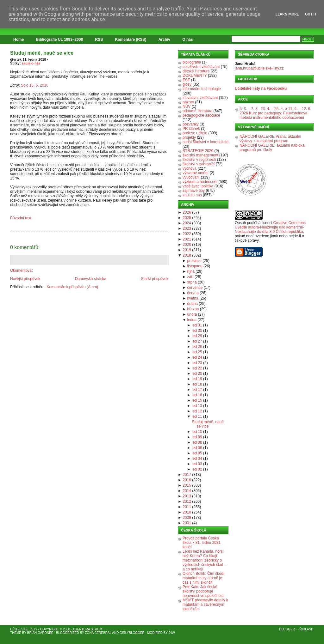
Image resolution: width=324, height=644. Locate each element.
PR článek (191, 129)
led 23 (197, 363)
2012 (187, 501)
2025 (187, 218)
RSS (99, 39)
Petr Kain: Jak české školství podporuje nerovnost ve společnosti (203, 591)
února (192, 314)
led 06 (197, 448)
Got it (311, 14)
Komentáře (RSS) (131, 39)
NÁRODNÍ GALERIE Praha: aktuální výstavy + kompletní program (270, 139)
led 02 (197, 469)
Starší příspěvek (155, 279)
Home (19, 39)
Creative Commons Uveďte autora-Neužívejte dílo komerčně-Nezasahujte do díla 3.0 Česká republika (270, 227)
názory (188, 102)
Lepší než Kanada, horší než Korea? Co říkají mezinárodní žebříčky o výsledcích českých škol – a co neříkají (204, 560)
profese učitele (195, 133)
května (193, 298)
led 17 (197, 390)
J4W (172, 633)
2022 (187, 234)
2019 (187, 250)
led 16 (197, 395)
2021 (187, 239)
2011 (187, 507)
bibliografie (192, 62)
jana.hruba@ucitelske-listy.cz (259, 68)
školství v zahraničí (199, 164)
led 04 (197, 459)
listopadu (195, 266)
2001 (187, 523)
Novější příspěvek (25, 279)
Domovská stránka (91, 279)
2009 (187, 518)
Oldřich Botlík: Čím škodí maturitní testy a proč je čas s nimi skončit (203, 578)
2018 (187, 255)
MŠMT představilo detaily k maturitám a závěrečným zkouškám (205, 605)
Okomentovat (21, 270)
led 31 (197, 325)
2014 (187, 491)
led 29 (197, 336)
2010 (187, 512)
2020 (187, 245)
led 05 (197, 453)
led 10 (197, 432)
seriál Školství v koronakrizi (206, 142)
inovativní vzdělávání (200, 98)
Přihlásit (306, 629)
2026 (187, 212)
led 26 (197, 347)
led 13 (197, 406)
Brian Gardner (40, 633)
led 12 (197, 411)
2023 (187, 228)
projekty (189, 137)
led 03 (197, 464)
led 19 (197, 379)
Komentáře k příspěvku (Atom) (72, 287)
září (190, 277)
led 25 (197, 352)
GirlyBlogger (132, 633)
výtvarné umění (196, 173)
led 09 (197, 437)
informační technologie (202, 89)
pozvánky (191, 124)
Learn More (287, 14)
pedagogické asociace (201, 115)
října (191, 271)
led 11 (197, 416)
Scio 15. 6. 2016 (35, 85)
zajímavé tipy (194, 191)
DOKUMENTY (195, 76)
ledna (192, 320)
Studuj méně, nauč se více (42, 53)
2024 (187, 223)
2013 (187, 496)
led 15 (197, 400)
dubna (193, 304)
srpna (192, 282)
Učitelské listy (24, 629)
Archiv (164, 39)
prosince (194, 261)
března (193, 309)
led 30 (197, 331)
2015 (187, 485)
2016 (187, 480)
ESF (186, 80)
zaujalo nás (31, 63)
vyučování (191, 177)
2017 (187, 475)
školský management (200, 155)
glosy (187, 84)
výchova (190, 168)
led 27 (197, 341)
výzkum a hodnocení (200, 182)
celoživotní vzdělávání (201, 67)
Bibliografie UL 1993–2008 (60, 39)
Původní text (21, 218)
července (195, 288)
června (193, 293)
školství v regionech (199, 160)
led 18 (197, 384)
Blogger (287, 629)
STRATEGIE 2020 (198, 151)
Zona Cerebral (98, 633)
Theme (16, 633)
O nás (187, 39)
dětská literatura (196, 71)
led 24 (197, 357)
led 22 (197, 368)
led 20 (197, 374)
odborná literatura (197, 111)
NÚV (187, 106)
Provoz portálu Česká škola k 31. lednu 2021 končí (202, 543)
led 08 (197, 442)
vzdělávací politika (198, 186)
